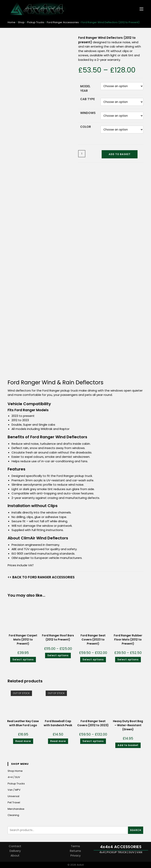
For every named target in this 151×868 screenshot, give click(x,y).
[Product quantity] (82, 154)
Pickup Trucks (36, 22)
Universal (13, 796)
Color (86, 127)
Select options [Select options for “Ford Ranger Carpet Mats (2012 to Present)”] (23, 659)
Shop (21, 22)
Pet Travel (14, 802)
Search (136, 830)
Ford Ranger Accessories (63, 22)
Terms (75, 846)
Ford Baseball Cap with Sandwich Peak (58, 723)
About (15, 855)
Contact (15, 846)
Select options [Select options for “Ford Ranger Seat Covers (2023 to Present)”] (93, 659)
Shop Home (15, 771)
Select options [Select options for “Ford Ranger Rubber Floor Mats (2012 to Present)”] (128, 659)
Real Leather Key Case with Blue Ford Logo (23, 723)
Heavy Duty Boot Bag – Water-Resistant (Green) (128, 725)
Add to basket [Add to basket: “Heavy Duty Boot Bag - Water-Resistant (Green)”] (128, 745)
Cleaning (13, 815)
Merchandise (16, 809)
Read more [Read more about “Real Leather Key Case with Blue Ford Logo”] (23, 741)
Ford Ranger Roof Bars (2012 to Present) (58, 637)
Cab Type (87, 99)
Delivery (15, 851)
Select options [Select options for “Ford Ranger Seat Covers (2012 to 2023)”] (93, 741)
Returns (75, 851)
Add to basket (120, 154)
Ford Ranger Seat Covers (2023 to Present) (93, 640)
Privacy (75, 855)
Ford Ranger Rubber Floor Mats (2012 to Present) (128, 640)
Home (12, 22)
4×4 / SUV (14, 777)
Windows (88, 113)
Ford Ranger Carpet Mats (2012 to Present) (23, 640)
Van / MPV (14, 790)
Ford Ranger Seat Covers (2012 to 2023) (93, 723)
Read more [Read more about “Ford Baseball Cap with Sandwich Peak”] (58, 741)
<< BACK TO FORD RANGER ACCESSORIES (41, 577)
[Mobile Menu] (140, 9)
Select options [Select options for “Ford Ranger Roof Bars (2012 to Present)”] (58, 655)
